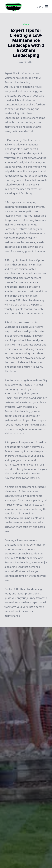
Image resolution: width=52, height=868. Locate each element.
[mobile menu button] (46, 7)
